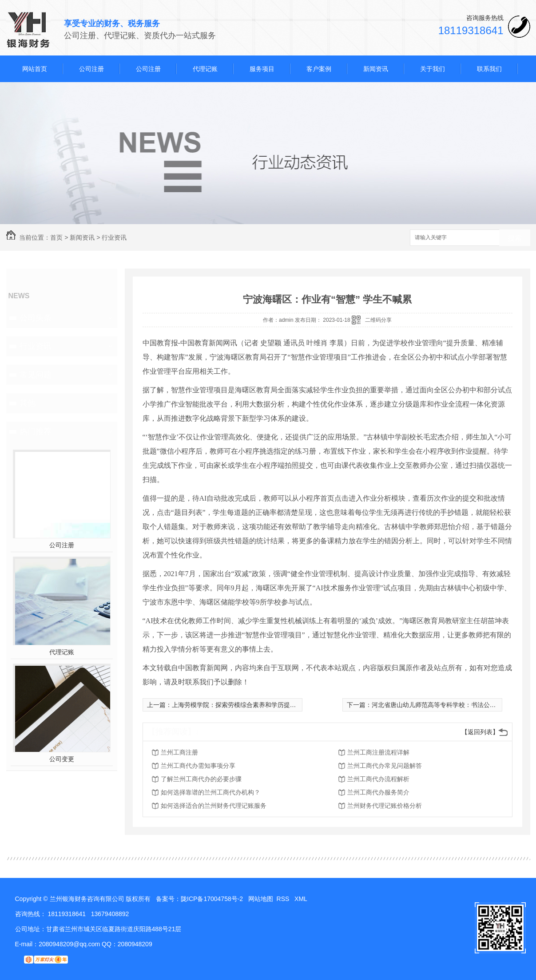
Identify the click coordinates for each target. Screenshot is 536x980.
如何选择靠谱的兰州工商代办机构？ (210, 792)
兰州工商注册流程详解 (378, 752)
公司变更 (62, 759)
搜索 (515, 238)
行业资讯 (114, 237)
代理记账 (205, 69)
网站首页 (35, 69)
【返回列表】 (480, 732)
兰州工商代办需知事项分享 (198, 766)
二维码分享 (378, 320)
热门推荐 (36, 431)
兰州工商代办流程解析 (378, 779)
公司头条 (36, 318)
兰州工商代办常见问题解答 (385, 766)
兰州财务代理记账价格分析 (385, 806)
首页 (56, 237)
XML (302, 899)
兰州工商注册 (179, 752)
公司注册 (91, 69)
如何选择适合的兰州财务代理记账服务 (214, 806)
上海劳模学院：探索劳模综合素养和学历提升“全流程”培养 (252, 705)
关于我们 (433, 69)
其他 (28, 403)
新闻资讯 (376, 69)
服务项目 (262, 69)
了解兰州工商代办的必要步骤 (201, 779)
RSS (284, 899)
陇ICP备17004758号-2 (212, 899)
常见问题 (36, 375)
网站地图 (261, 899)
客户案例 (319, 69)
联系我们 (489, 69)
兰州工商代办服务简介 (378, 792)
